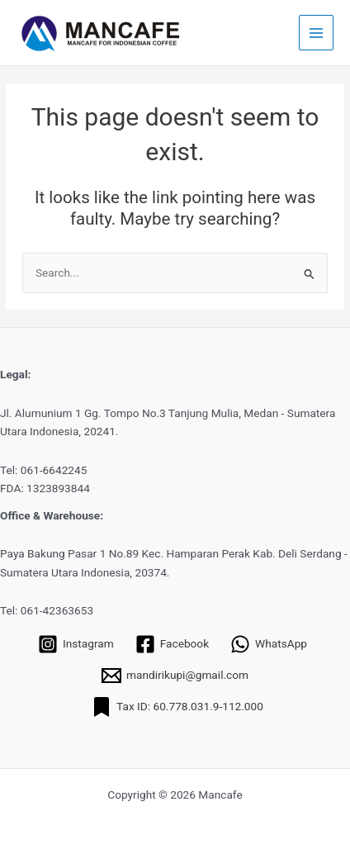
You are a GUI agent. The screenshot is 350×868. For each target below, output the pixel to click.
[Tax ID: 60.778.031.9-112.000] (177, 707)
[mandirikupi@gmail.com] (175, 676)
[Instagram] (76, 644)
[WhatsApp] (269, 644)
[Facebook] (172, 644)
